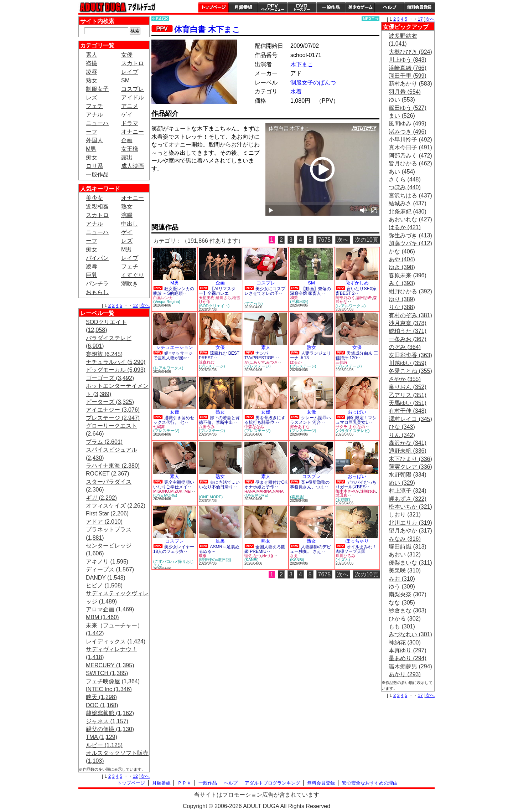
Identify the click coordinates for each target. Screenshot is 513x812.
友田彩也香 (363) (410, 355)
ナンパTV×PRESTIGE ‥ (262, 356)
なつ (257, 556)
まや (352, 427)
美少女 (94, 198)
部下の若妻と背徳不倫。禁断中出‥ (219, 420)
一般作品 (331, 7)
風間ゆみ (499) (408, 124)
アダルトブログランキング (273, 783)
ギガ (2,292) (101, 498)
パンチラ (97, 284)
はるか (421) (405, 227)
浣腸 (127, 215)
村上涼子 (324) (408, 491)
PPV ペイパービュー (273, 7)
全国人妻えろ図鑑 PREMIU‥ (265, 549)
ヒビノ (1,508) (104, 585)
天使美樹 (207, 298)
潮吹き (130, 284)
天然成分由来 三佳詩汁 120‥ (357, 356)
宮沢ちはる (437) (410, 196)
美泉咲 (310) (405, 571)
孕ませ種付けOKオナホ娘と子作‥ (266, 485)
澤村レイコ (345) (410, 419)
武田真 (341, 495)
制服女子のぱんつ (313, 83)
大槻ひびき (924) (410, 52)
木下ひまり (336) (410, 459)
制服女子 (97, 89)
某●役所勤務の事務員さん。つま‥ (310, 485)
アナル (94, 115)
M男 (91, 149)
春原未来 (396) (408, 275)
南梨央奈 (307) (408, 594)
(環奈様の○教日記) (215, 560)
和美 (294, 298)
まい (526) (402, 116)
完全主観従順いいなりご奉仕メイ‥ (174, 485)
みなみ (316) (405, 539)
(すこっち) (253, 303)
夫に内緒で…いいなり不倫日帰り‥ (219, 485)
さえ (294, 556)
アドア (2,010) (104, 522)
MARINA (264, 491)
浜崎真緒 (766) (408, 68)
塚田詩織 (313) (408, 547)
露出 (127, 157)
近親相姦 (97, 207)
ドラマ (130, 123)
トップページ (213, 7)
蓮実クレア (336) (410, 467)
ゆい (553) (402, 100)
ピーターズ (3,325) (110, 402)
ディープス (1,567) (110, 569)
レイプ (130, 72)
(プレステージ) (212, 366)
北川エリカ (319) (410, 523)
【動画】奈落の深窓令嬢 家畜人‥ (310, 291)
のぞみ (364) (405, 347)
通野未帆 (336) (408, 451)
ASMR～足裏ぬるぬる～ (219, 549)
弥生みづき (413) (410, 235)
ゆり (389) (402, 299)
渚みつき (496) (408, 132)
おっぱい (357, 412)
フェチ (94, 106)
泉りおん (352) (408, 387)
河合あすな (300, 427)
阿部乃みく (345, 298)
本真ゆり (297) (408, 650)
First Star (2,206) (107, 513)
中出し (130, 224)
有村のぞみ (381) (410, 315)
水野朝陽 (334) (408, 475)
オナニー (133, 132)
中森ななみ (254, 427)
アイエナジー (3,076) (113, 410)
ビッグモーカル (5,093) (116, 370)
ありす (259, 362)
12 (135, 305)
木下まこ (302, 64)
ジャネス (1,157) (107, 721)
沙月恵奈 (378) (408, 323)
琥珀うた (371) (408, 331)
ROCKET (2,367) (108, 474)
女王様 (130, 149)
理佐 (248, 556)
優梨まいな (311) (410, 563)
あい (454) (402, 172)
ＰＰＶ (184, 783)
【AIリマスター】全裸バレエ (217, 291)
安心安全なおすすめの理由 (370, 783)
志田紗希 (364, 298)
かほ (248, 362)
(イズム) (343, 560)
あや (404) (402, 259)
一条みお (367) (408, 339)
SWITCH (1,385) (107, 673)
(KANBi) (252, 560)
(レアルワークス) (351, 306)
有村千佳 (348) (408, 411)
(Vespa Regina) (167, 302)
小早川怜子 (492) (410, 140)
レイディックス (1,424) (116, 641)
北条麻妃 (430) (408, 212)
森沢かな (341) (408, 443)
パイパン (97, 258)
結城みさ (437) (408, 203)
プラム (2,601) (104, 442)
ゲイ (127, 115)
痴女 (92, 157)
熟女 (92, 80)
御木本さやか (347, 491)
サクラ (341, 427)
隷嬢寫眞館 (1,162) (110, 713)
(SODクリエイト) (214, 306)
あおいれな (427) (410, 219)
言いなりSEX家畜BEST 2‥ (356, 291)
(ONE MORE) (165, 495)
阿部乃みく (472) (410, 156)
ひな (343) (402, 427)
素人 (92, 55)
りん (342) (402, 435)
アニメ (130, 106)
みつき (272, 362)
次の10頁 (367, 240)
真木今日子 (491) (410, 147)
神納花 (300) (405, 643)
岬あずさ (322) (408, 499)
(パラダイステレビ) (353, 431)
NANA (278, 491)
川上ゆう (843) (408, 60)
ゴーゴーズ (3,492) (110, 378)
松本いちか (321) (410, 507)
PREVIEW (207, 189)
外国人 (94, 140)
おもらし (97, 292)
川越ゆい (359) (408, 363)
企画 (127, 140)
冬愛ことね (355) (410, 371)
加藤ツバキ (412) (410, 243)
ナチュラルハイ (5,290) (116, 362)
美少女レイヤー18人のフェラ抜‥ (174, 549)
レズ (92, 97)
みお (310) (402, 579)
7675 (325, 240)
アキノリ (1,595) (107, 562)
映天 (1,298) (101, 697)
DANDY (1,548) (106, 578)
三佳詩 (341, 362)
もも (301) (402, 626)
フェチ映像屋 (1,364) (113, 681)
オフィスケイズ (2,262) (116, 506)
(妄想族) (297, 497)
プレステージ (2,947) (113, 418)
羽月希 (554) (405, 92)
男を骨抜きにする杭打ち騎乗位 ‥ (265, 420)
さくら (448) (405, 179)
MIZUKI (177, 491)
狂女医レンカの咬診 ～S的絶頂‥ (174, 291)
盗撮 (92, 63)
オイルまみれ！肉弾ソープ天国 (356, 549)
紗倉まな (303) (408, 610)
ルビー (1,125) (104, 745)
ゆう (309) (402, 587)
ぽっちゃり (357, 541)
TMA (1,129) (102, 737)
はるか (296, 362)
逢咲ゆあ (368, 491)
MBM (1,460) (102, 617)
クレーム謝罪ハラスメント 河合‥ (310, 420)
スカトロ (133, 63)
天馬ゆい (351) (408, 403)
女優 (127, 55)
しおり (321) (405, 515)
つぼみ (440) (405, 187)
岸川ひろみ (345, 556)
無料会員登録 (321, 783)
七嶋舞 (159, 427)
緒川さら (223, 298)
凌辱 (92, 72)
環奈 (203, 556)
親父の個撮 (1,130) (110, 729)
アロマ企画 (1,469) (110, 609)
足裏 (220, 541)
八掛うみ (207, 427)
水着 (296, 91)
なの (361, 427)
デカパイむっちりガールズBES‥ (356, 485)
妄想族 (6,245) (104, 354)
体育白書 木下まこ (207, 29)
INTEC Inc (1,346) (109, 689)
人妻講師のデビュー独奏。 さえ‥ (310, 549)
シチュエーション (175, 347)
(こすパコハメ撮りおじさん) (173, 563)
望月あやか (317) (410, 531)
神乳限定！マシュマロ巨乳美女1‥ (356, 420)
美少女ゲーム (360, 7)
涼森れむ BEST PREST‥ (219, 356)
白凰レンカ (163, 298)
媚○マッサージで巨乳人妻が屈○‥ (173, 356)
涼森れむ (207, 362)
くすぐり (133, 275)
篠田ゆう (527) (408, 108)
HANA (250, 491)
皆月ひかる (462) (410, 163)
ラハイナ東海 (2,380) (113, 466)
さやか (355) (405, 379)
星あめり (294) (408, 658)
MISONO (161, 491)
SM (125, 80)
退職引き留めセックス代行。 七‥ (174, 420)
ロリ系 (94, 166)
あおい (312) (405, 554)
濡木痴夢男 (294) (410, 666)
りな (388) (402, 307)
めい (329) (402, 483)
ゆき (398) (402, 267)
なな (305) (402, 603)
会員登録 (419, 7)
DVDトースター (302, 7)
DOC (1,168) (102, 705)
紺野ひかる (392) (410, 291)
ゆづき (268, 556)
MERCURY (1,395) (110, 665)
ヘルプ (389, 7)
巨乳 (92, 275)
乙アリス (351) (408, 395)
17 (420, 19)
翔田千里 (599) (408, 76)
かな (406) (402, 251)
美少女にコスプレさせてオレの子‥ (265, 291)
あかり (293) (405, 674)
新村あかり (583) (410, 84)
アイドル (133, 97)
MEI (188, 491)
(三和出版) (299, 302)
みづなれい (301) (410, 634)
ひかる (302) (405, 619)
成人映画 (133, 166)
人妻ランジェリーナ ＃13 (310, 356)
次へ (145, 305)
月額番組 (243, 7)
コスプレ (133, 89)
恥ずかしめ (357, 283)
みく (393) (402, 283)
